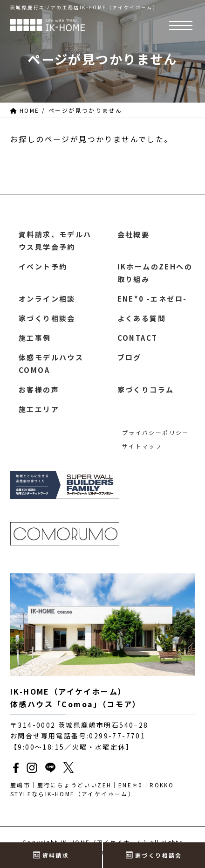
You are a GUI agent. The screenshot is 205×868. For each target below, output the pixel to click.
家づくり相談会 (47, 318)
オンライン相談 (47, 299)
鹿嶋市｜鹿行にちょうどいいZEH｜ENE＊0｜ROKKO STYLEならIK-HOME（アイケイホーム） (92, 789)
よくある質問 (142, 318)
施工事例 (35, 338)
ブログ (130, 357)
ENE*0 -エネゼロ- (152, 299)
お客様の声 (39, 389)
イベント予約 (43, 266)
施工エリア (39, 409)
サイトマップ (142, 446)
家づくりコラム (146, 389)
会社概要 (134, 234)
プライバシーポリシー (156, 432)
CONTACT (138, 338)
